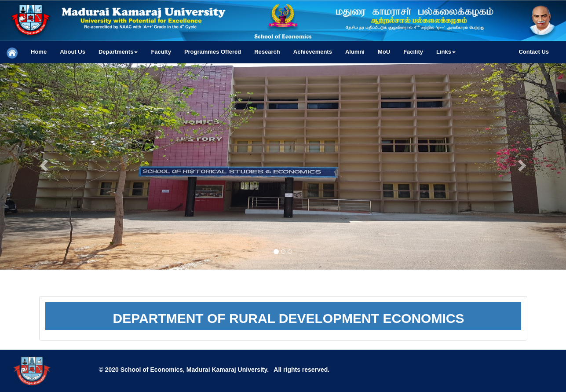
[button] (118, 52)
